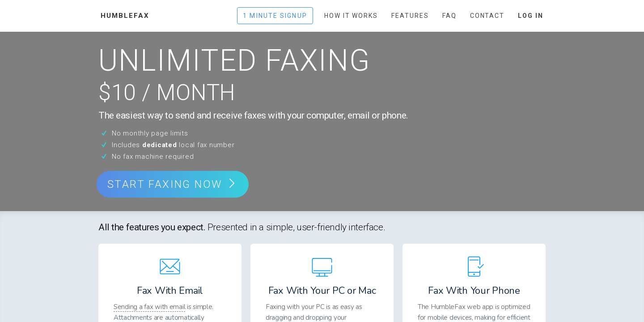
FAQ (449, 16)
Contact (487, 16)
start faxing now (173, 184)
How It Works (351, 16)
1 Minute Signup (275, 16)
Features (410, 16)
